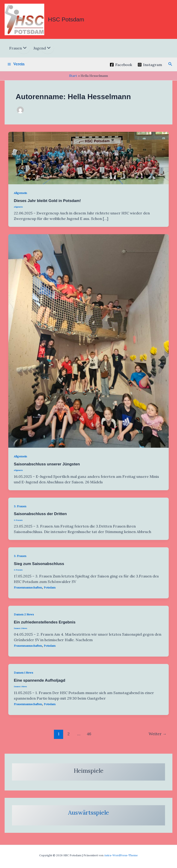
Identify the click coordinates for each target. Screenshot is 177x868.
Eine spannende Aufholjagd (40, 683)
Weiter (158, 737)
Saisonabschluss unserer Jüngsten (47, 467)
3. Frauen (20, 509)
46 (89, 737)
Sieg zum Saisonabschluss (39, 567)
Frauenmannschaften (28, 590)
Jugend (40, 51)
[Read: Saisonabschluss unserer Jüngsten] (88, 343)
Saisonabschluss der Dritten (40, 517)
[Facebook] (121, 68)
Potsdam (50, 590)
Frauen (16, 51)
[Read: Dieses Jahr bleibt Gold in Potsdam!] (88, 161)
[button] (170, 67)
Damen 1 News (24, 676)
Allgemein (20, 196)
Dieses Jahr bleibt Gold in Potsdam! (47, 204)
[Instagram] (150, 68)
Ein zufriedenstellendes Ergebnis (45, 625)
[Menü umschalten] (24, 51)
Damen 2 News (24, 617)
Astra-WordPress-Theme (121, 855)
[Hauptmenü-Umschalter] (16, 67)
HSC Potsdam (71, 21)
